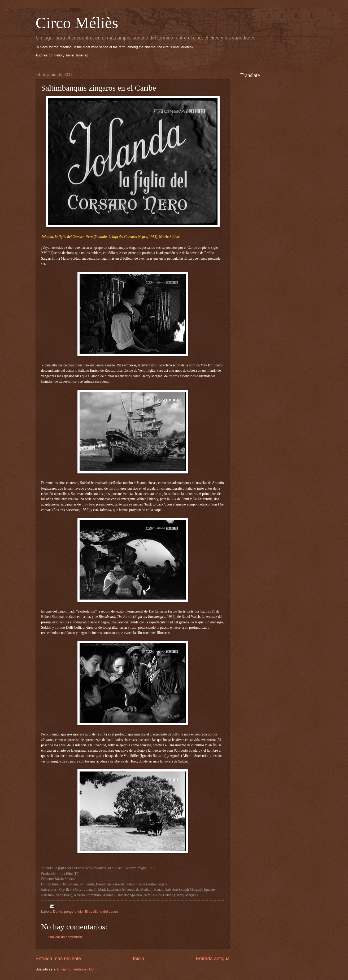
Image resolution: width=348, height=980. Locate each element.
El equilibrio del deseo (101, 912)
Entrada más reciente (58, 959)
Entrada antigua (213, 959)
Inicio (138, 959)
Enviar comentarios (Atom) (77, 969)
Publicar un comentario (65, 937)
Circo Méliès (77, 23)
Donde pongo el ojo (68, 912)
